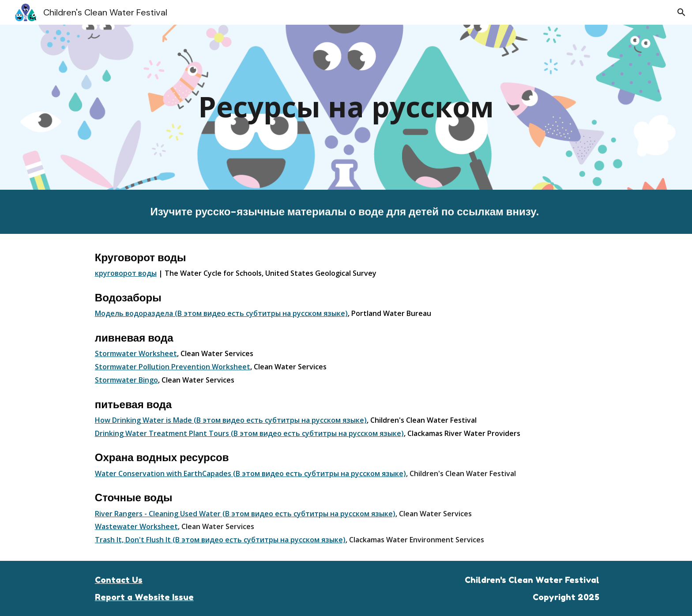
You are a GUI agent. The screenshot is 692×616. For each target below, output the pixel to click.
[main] (346, 107)
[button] (681, 12)
